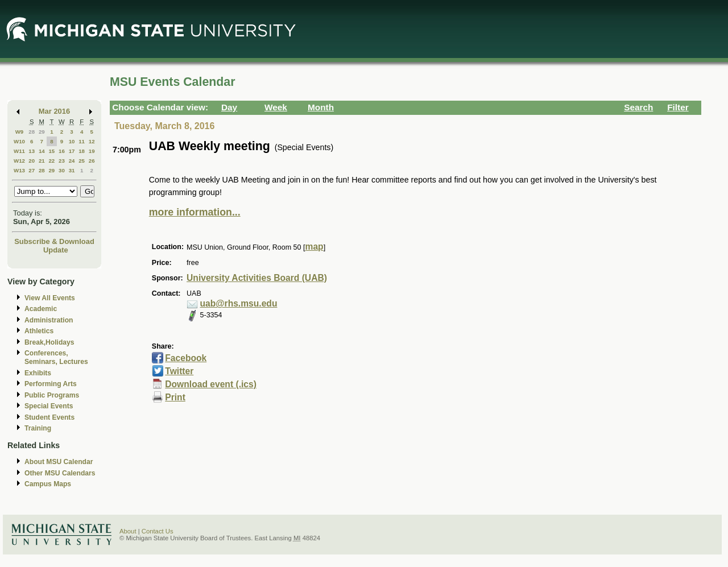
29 (42, 132)
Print (175, 397)
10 (72, 141)
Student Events (49, 417)
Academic (41, 309)
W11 (19, 151)
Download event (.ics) (211, 384)
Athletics (39, 331)
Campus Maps (48, 484)
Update (56, 250)
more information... (195, 212)
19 (92, 151)
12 (92, 141)
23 (62, 161)
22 (51, 161)
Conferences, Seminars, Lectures (56, 357)
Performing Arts (51, 384)
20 (32, 161)
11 (82, 141)
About (128, 531)
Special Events (49, 406)
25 (82, 161)
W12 (19, 161)
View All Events (50, 298)
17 (72, 151)
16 (62, 151)
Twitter (179, 371)
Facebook (186, 358)
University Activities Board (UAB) (257, 278)
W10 (19, 141)
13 (32, 151)
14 (42, 151)
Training (38, 428)
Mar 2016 (54, 111)
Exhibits (38, 373)
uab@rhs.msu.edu (239, 303)
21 (42, 161)
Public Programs (52, 395)
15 (51, 151)
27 (32, 170)
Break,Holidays (49, 342)
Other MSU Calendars (60, 473)
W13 (19, 170)
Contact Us (158, 531)
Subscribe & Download (54, 241)
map (314, 247)
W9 (20, 132)
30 (62, 170)
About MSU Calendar (59, 462)
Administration (49, 320)
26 (92, 161)
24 (72, 161)
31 (72, 170)
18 (82, 151)
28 (32, 132)
